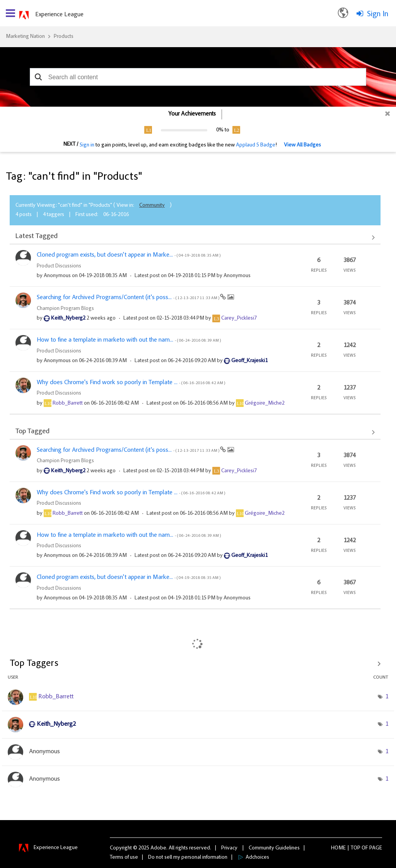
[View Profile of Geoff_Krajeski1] (249, 361)
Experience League (59, 15)
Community (152, 206)
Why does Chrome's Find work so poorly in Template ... (131, 383)
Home (338, 848)
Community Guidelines (274, 848)
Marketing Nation (25, 37)
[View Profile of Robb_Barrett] (68, 403)
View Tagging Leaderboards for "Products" (198, 664)
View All (195, 237)
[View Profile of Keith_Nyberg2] (68, 318)
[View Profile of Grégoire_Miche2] (265, 403)
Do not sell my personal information (188, 858)
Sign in (87, 145)
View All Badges (302, 145)
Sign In (378, 14)
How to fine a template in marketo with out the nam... (129, 340)
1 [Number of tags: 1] (387, 697)
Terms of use (124, 858)
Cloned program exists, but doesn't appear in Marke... (129, 255)
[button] (38, 77)
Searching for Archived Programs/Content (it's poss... (128, 298)
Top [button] (356, 848)
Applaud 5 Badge (256, 145)
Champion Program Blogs (65, 309)
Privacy (229, 848)
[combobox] (198, 77)
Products (64, 37)
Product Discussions (59, 266)
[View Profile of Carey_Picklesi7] (239, 318)
